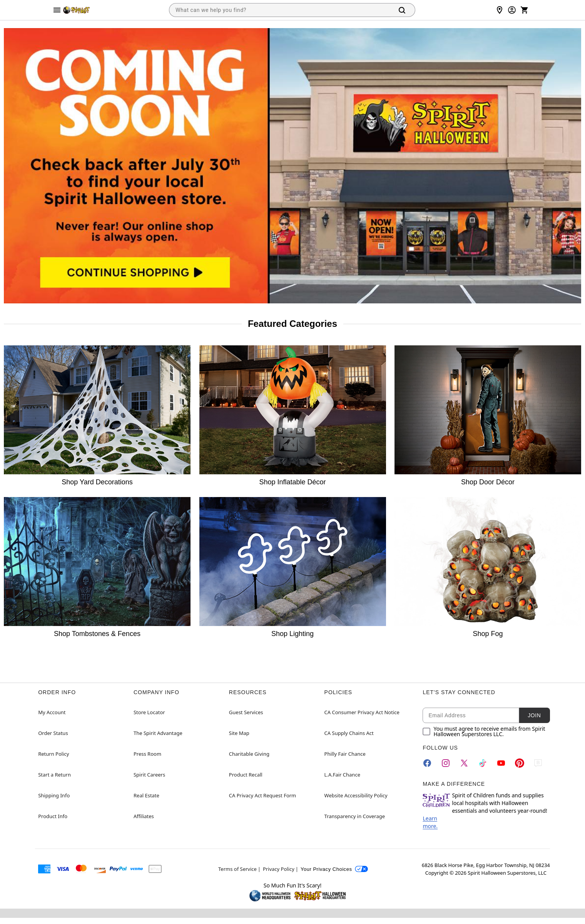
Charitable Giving (249, 754)
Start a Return (54, 775)
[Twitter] (464, 763)
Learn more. (430, 822)
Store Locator (149, 712)
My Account (52, 712)
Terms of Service (237, 869)
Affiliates (144, 816)
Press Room (147, 754)
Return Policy (53, 754)
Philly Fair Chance (345, 754)
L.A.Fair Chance (342, 775)
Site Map (239, 733)
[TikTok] (483, 763)
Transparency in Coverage (355, 816)
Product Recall (246, 775)
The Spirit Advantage (158, 733)
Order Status (53, 733)
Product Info (53, 816)
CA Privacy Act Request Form (262, 795)
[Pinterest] (520, 763)
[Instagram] (446, 763)
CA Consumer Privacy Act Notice (362, 712)
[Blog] (538, 763)
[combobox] (280, 10)
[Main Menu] (57, 10)
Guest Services (246, 712)
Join (534, 715)
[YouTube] (501, 763)
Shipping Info (54, 795)
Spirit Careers (149, 775)
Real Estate (146, 795)
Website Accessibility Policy (356, 795)
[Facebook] (427, 763)
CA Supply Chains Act (349, 733)
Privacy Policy (279, 869)
